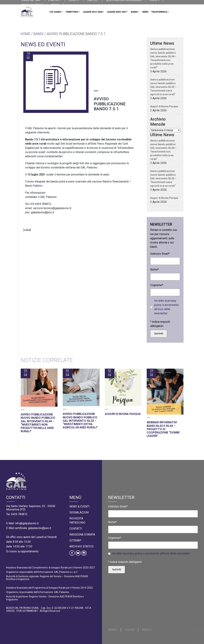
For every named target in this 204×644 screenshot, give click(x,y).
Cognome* (157, 285)
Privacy (113, 630)
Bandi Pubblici (34, 186)
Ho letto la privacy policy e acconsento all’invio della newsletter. (166, 307)
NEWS (145, 12)
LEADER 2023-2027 (117, 12)
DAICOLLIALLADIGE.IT (32, 4)
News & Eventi (79, 506)
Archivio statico (81, 546)
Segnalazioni (79, 512)
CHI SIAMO (55, 12)
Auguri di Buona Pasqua (164, 106)
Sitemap (75, 540)
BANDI (134, 12)
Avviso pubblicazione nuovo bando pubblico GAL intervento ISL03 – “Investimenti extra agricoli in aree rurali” (163, 87)
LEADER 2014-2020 (93, 12)
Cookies (130, 630)
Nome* (154, 270)
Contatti (76, 529)
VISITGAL (55, 4)
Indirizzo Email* (160, 254)
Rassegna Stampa (82, 535)
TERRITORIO (72, 12)
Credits (147, 630)
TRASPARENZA (159, 12)
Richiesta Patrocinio (77, 521)
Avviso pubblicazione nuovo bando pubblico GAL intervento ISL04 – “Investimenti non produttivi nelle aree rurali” (163, 58)
